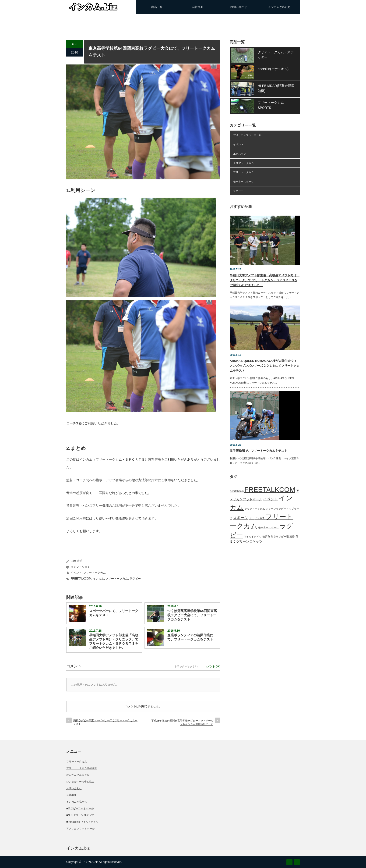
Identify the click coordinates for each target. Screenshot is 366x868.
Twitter (297, 862)
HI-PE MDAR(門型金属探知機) (276, 88)
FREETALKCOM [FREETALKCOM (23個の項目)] (270, 489)
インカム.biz (78, 848)
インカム (99, 579)
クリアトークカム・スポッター (276, 55)
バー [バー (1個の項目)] (251, 518)
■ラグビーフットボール (80, 808)
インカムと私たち (279, 7)
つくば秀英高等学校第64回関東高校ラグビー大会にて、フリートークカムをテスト (192, 615)
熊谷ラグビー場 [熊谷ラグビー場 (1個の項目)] (280, 537)
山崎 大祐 (76, 561)
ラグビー (135, 579)
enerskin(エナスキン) (273, 69)
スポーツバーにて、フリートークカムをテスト (114, 613)
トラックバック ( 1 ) (186, 666)
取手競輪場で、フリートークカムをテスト (259, 451)
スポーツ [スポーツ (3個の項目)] (240, 518)
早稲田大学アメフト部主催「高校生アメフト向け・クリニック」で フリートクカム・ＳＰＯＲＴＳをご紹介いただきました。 (114, 641)
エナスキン (240, 154)
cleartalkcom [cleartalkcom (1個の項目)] (237, 491)
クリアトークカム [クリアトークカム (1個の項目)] (255, 509)
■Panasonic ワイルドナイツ (82, 822)
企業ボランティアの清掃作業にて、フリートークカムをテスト (190, 637)
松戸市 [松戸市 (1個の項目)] (266, 537)
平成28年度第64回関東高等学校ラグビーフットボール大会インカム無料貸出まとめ (182, 722)
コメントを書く (80, 567)
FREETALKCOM (81, 579)
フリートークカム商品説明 (82, 768)
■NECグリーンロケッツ (80, 815)
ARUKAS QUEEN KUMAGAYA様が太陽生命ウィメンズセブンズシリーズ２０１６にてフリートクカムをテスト (265, 366)
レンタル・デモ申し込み (80, 782)
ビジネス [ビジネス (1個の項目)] (260, 518)
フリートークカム (95, 573)
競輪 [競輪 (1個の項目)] (292, 537)
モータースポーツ (243, 181)
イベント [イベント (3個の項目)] (271, 499)
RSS (289, 862)
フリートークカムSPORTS (271, 105)
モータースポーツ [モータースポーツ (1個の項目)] (268, 527)
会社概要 (198, 7)
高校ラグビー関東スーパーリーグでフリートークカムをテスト (105, 722)
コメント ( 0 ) (213, 666)
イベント (76, 573)
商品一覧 (157, 7)
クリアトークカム (243, 163)
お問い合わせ (239, 7)
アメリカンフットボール (247, 135)
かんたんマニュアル (78, 775)
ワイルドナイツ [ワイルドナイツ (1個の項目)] (253, 537)
